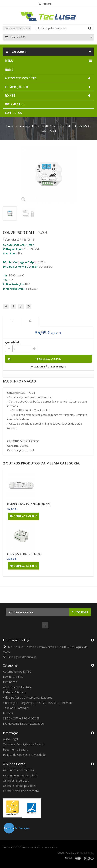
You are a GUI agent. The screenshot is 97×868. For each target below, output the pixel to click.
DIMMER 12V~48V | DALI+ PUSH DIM (29, 504)
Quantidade (13, 342)
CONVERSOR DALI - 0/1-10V (24, 554)
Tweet (6, 307)
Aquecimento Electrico (17, 687)
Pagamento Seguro (16, 749)
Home (10, 126)
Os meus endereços (16, 780)
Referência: (9, 240)
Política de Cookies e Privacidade (24, 755)
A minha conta (14, 764)
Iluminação (10, 682)
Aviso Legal (10, 739)
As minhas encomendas (18, 770)
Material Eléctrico (14, 692)
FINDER (8, 713)
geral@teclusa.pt (26, 657)
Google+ (21, 307)
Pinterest (29, 307)
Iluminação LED (13, 677)
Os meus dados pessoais (19, 786)
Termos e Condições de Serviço (24, 744)
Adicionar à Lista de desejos (50, 367)
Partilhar (13, 307)
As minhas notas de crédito (21, 775)
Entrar (45, 4)
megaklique (86, 852)
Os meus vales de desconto (21, 791)
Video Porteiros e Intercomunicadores (28, 698)
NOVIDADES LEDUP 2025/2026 (23, 724)
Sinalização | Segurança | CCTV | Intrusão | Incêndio (38, 703)
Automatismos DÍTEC (17, 671)
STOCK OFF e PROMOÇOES (21, 718)
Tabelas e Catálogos (16, 708)
